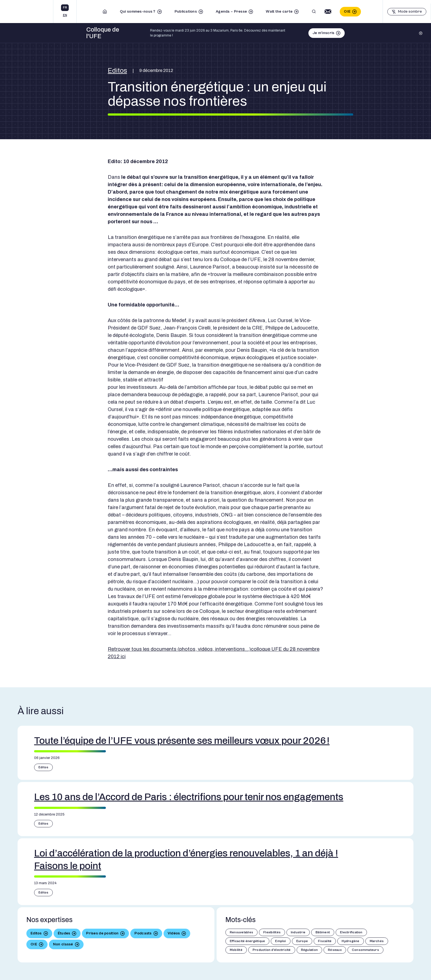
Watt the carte (279, 12)
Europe (302, 941)
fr (65, 8)
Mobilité (236, 950)
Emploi (281, 941)
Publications (186, 12)
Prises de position (102, 933)
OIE (347, 12)
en (65, 15)
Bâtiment (323, 932)
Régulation (309, 950)
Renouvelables (241, 932)
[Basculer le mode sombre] (407, 12)
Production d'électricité (272, 950)
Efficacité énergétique (247, 941)
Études (64, 933)
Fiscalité (325, 941)
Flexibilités (272, 932)
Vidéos (174, 933)
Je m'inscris (323, 33)
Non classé (63, 944)
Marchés (377, 941)
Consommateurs (365, 950)
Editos (117, 71)
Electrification (351, 932)
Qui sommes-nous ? (138, 12)
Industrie (298, 932)
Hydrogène (350, 941)
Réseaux (335, 950)
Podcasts (143, 933)
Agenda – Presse (231, 12)
